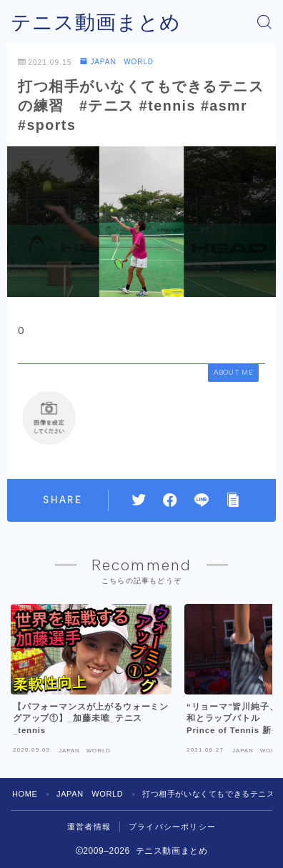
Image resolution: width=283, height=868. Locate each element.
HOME (25, 794)
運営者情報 (89, 827)
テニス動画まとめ (96, 22)
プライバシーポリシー (172, 827)
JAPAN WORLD (117, 62)
